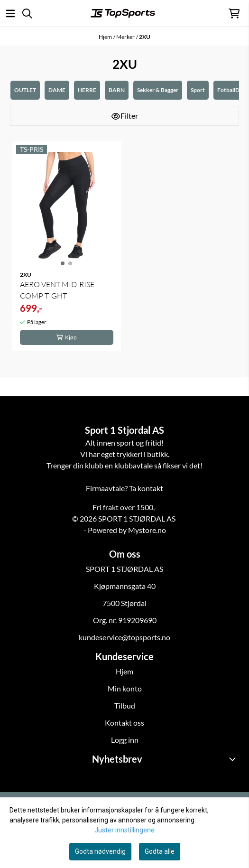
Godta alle (160, 851)
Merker (125, 37)
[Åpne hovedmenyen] (10, 14)
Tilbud (125, 705)
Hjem (105, 37)
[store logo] (123, 13)
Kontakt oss (124, 723)
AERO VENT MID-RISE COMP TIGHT (57, 290)
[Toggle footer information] (234, 759)
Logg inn (125, 740)
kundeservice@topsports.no (124, 637)
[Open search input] (27, 14)
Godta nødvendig (100, 851)
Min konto (125, 688)
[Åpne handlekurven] (234, 14)
